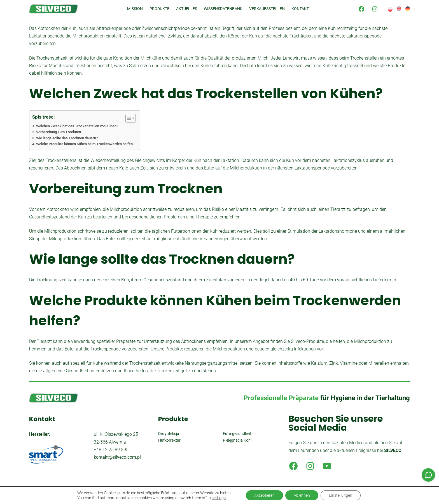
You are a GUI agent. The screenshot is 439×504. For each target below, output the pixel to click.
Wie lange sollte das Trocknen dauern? (67, 138)
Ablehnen (302, 495)
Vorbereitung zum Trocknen (59, 132)
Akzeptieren (264, 495)
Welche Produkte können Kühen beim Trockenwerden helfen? (85, 144)
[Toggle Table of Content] (128, 118)
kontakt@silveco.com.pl (117, 457)
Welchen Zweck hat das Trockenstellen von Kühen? (77, 126)
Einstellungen (341, 495)
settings (219, 498)
